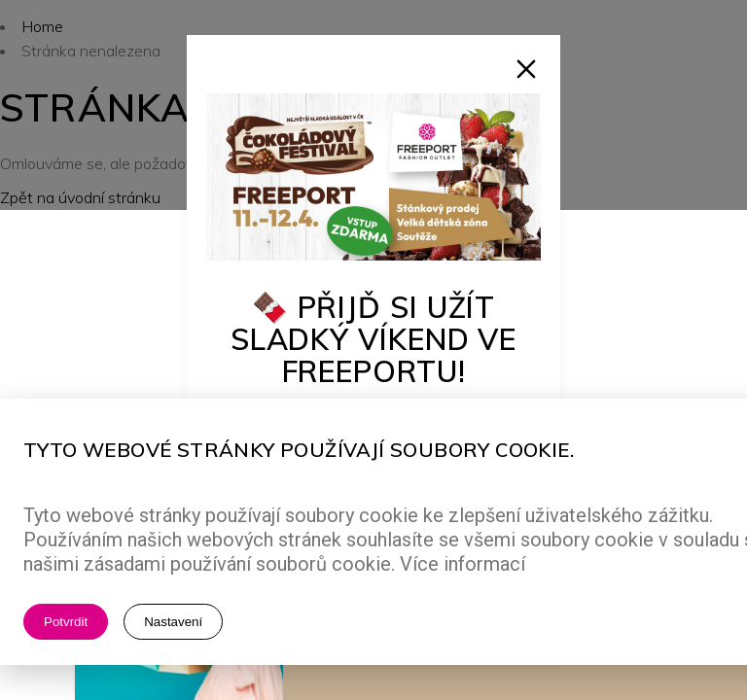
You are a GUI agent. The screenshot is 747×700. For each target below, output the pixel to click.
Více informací (462, 564)
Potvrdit (66, 622)
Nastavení (173, 622)
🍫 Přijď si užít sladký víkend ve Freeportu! (373, 339)
